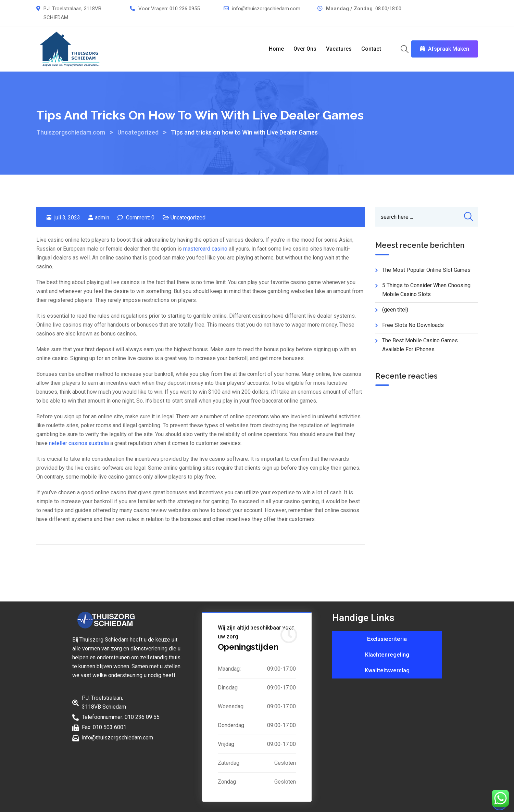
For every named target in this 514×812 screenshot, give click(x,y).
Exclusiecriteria (387, 639)
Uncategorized (188, 218)
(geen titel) (395, 310)
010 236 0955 (185, 9)
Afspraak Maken (445, 49)
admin (102, 218)
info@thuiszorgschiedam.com (266, 9)
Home (276, 49)
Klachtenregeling (387, 655)
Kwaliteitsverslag (387, 670)
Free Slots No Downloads (413, 325)
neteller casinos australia (79, 443)
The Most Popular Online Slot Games (426, 270)
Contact (371, 49)
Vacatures (339, 49)
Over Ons (305, 49)
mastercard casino (205, 249)
